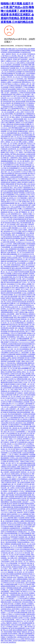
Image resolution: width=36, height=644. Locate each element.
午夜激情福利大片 (28, 188)
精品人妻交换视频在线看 (24, 223)
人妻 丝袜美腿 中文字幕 (26, 347)
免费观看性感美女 (28, 548)
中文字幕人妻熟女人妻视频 (23, 284)
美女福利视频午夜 (19, 114)
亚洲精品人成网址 (6, 82)
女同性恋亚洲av (22, 291)
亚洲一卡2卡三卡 (29, 119)
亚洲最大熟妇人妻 (27, 202)
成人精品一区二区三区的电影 (21, 210)
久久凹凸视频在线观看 (15, 453)
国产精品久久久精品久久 (13, 84)
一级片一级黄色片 (6, 54)
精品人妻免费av (5, 154)
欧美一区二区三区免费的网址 (24, 307)
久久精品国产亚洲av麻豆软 (9, 70)
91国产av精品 (5, 123)
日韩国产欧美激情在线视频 (27, 93)
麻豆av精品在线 (29, 80)
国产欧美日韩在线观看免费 (17, 628)
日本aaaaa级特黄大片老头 (23, 195)
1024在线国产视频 (26, 65)
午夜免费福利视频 (22, 635)
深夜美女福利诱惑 (12, 514)
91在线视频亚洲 (17, 135)
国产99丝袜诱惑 (22, 59)
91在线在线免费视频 (10, 175)
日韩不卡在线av (10, 152)
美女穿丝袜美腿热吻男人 (15, 414)
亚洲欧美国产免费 (11, 395)
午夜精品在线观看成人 (23, 542)
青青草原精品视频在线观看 (23, 495)
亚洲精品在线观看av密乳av (14, 258)
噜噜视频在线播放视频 (11, 267)
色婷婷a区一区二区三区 (27, 319)
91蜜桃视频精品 (22, 558)
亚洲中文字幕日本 (22, 70)
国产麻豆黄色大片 (12, 159)
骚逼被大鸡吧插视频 (9, 281)
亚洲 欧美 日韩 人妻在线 (10, 428)
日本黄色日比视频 (20, 614)
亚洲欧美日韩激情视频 (9, 412)
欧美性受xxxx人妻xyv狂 (23, 260)
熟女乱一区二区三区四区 (19, 54)
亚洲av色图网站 (19, 121)
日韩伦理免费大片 (24, 149)
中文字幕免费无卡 (19, 107)
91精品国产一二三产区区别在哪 (17, 598)
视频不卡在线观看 (19, 518)
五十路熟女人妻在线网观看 (26, 267)
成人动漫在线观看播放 (18, 247)
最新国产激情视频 (19, 193)
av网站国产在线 (11, 110)
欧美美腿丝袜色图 (13, 332)
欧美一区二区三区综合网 (22, 186)
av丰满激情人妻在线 (20, 604)
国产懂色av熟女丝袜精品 (18, 154)
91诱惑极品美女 (22, 532)
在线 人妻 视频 (29, 537)
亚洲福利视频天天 (20, 323)
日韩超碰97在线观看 (11, 245)
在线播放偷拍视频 (22, 205)
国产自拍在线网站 (11, 89)
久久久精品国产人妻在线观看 (11, 65)
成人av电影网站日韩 (22, 541)
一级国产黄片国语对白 (21, 314)
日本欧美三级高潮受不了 (16, 87)
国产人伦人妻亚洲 (28, 233)
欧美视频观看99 (28, 447)
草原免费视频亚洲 (8, 193)
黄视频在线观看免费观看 (21, 507)
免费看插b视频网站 (15, 66)
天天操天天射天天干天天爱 (24, 163)
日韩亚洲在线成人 (16, 265)
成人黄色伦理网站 (8, 114)
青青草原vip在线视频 (15, 72)
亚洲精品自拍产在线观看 (8, 68)
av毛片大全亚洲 (7, 219)
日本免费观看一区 (9, 500)
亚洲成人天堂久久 (6, 105)
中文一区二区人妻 (19, 161)
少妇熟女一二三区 (13, 440)
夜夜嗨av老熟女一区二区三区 (25, 372)
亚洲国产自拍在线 (25, 330)
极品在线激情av (15, 425)
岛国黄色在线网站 (20, 456)
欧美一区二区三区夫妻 (11, 368)
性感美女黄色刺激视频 (15, 530)
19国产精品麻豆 (10, 495)
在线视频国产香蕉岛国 (20, 590)
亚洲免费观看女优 (11, 163)
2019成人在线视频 (27, 293)
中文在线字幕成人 (20, 583)
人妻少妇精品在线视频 (7, 121)
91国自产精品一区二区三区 (22, 389)
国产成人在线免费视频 (20, 493)
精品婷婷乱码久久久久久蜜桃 (13, 231)
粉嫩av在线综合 (29, 312)
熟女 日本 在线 (26, 298)
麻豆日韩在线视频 (17, 140)
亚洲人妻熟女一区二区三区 (24, 337)
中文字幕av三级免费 (29, 618)
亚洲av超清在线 (7, 237)
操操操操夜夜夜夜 (7, 94)
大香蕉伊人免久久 (13, 490)
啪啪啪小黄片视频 (15, 526)
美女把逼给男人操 (8, 103)
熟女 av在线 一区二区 (13, 330)
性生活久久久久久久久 (9, 79)
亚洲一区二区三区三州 (17, 137)
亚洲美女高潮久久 (11, 260)
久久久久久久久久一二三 (8, 256)
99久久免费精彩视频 (9, 335)
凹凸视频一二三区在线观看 (16, 80)
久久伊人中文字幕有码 (24, 584)
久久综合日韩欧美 (21, 295)
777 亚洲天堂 (23, 310)
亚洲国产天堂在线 (22, 145)
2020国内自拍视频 (17, 377)
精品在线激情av (5, 374)
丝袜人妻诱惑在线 (8, 124)
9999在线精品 (11, 284)
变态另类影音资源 (28, 72)
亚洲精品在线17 (17, 367)
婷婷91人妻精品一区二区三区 (9, 142)
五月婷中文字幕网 (20, 384)
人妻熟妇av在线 (25, 565)
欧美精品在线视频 (19, 124)
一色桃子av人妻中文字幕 (22, 620)
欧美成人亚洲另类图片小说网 (15, 609)
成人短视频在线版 (13, 391)
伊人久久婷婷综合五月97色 (26, 254)
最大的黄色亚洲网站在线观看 (11, 346)
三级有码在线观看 (18, 119)
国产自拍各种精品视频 (19, 105)
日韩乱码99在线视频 (17, 625)
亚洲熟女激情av (24, 58)
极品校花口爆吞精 (29, 400)
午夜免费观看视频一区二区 (24, 226)
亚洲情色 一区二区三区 (10, 560)
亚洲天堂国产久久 (8, 96)
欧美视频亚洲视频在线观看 (15, 460)
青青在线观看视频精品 (23, 256)
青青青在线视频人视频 (24, 523)
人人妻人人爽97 (19, 112)
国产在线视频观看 (27, 634)
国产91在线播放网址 (9, 195)
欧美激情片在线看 (27, 182)
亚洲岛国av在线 (11, 577)
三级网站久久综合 (11, 61)
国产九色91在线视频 (20, 96)
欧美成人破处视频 (26, 488)
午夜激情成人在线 (22, 577)
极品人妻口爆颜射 (11, 479)
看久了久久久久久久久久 (22, 342)
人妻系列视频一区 (26, 353)
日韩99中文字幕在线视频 (12, 147)
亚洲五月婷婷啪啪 (15, 469)
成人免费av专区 (12, 558)
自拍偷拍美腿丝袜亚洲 (19, 219)
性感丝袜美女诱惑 (24, 181)
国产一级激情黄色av (13, 93)
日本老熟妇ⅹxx (25, 309)
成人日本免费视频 (23, 133)
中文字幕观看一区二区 (23, 597)
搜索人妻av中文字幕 (15, 277)
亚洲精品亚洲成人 (23, 131)
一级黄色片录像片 (11, 200)
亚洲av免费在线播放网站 (10, 254)
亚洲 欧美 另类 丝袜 (26, 563)
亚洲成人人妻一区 (26, 84)
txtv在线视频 (30, 263)
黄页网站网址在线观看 (23, 75)
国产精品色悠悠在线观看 (11, 282)
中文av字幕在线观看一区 (13, 563)
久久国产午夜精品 (19, 312)
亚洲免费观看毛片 (15, 168)
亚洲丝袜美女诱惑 (10, 621)
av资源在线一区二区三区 (8, 397)
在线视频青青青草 (8, 416)
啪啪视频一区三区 (12, 291)
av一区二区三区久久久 (9, 63)
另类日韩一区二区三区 (13, 77)
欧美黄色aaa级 (31, 152)
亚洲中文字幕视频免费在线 (9, 532)
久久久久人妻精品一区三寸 (17, 289)
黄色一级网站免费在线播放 (17, 244)
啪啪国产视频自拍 (22, 632)
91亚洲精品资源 (17, 602)
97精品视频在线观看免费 (26, 356)
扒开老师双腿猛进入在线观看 (21, 402)
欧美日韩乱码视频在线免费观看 (12, 574)
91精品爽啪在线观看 (15, 502)
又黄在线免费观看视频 (11, 533)
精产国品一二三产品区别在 (21, 576)
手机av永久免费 (29, 121)
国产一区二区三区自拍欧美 (12, 172)
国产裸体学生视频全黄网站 (24, 535)
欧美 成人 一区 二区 (22, 570)
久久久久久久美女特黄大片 (15, 98)
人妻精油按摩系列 (22, 251)
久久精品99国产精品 (7, 217)
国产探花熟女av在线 (9, 307)
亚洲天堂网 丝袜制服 (9, 242)
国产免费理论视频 (26, 86)
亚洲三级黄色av (21, 63)
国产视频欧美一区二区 (25, 212)
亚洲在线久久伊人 (8, 446)
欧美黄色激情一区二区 (22, 335)
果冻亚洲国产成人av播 (19, 237)
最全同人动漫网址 (28, 203)
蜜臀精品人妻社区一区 (9, 100)
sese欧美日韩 (27, 351)
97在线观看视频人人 (21, 432)
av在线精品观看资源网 (16, 177)
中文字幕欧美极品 (23, 179)
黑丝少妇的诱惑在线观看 (24, 166)
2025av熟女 (13, 145)
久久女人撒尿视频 (23, 514)
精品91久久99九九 (9, 138)
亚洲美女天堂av (21, 89)
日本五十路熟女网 (13, 511)
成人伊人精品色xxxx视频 (25, 419)
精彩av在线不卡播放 (21, 451)
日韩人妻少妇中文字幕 (9, 226)
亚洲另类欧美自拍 (29, 360)
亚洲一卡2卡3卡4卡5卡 (17, 553)
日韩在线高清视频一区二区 (12, 611)
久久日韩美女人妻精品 (21, 170)
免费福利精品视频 (22, 363)
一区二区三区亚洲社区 (23, 110)
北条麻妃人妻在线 (17, 216)
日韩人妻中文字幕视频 (24, 296)
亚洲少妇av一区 (20, 151)
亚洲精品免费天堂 (17, 476)
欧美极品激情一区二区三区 (20, 481)
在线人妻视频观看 (10, 249)
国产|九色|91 (23, 282)
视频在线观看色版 (8, 507)
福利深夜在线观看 (11, 542)
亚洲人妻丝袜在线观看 (19, 101)
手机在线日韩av (11, 363)
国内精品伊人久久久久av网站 (24, 270)
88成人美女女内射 (17, 351)
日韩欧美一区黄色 (12, 59)
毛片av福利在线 (21, 61)
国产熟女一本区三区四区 (15, 188)
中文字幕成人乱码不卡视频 (23, 138)
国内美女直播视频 (19, 191)
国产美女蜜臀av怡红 (19, 73)
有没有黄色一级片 (22, 79)
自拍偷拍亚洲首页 (13, 58)
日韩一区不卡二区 (13, 463)
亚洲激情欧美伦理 (19, 103)
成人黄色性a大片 (12, 198)
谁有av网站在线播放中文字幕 (21, 288)
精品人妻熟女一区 (17, 117)
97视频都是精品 (30, 114)
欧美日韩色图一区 (26, 325)
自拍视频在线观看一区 (9, 75)
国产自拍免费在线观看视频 (13, 605)
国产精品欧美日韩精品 (9, 223)
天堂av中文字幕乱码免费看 (19, 333)
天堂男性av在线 (14, 458)
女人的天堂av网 (28, 128)
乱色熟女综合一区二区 (7, 116)
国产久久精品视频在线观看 (22, 126)
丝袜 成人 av (12, 151)
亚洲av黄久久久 (10, 404)
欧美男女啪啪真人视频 (13, 467)
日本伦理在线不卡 (23, 245)
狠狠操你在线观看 (21, 354)
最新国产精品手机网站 (27, 326)
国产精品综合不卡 (26, 474)
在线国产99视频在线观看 (23, 375)
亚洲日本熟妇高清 (12, 419)
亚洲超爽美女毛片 (16, 214)
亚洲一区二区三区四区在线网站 (25, 68)
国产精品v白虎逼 (12, 523)
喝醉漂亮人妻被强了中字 (16, 123)
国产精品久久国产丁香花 (26, 440)
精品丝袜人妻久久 (24, 332)
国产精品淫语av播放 (21, 184)
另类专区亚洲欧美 (8, 447)
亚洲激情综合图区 (8, 107)
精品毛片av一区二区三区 (10, 546)
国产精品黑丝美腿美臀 (15, 435)
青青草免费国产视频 (24, 159)
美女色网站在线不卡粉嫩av (15, 209)
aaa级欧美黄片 (13, 407)
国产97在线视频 (19, 442)
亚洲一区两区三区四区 (28, 66)
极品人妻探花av (24, 158)
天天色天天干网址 (26, 172)
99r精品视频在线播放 (21, 156)
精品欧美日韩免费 (11, 365)
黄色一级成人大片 (15, 316)
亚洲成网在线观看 (8, 317)
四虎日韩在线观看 (28, 140)
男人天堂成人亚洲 (9, 302)
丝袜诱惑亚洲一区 (13, 149)
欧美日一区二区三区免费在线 (25, 100)
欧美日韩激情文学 (22, 249)
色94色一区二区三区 (9, 323)
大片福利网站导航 (11, 637)
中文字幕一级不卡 (21, 279)
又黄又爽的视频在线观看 (15, 128)
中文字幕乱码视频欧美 (24, 533)
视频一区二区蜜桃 (8, 590)
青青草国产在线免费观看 (8, 361)
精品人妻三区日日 (9, 186)
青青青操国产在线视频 (17, 537)
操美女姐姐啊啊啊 (23, 368)
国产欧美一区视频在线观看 (17, 486)
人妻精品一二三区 (6, 454)
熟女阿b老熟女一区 (19, 426)
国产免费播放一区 (11, 251)
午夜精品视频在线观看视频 (24, 421)
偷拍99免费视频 (24, 458)
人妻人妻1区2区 (5, 474)
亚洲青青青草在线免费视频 (12, 238)
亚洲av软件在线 (9, 604)
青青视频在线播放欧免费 (14, 588)
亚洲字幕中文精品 (14, 309)
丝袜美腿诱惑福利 (12, 133)
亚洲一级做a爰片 (20, 328)
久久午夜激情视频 (13, 109)
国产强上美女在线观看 (19, 263)
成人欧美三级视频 (8, 426)
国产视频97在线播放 (13, 181)
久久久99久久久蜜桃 (7, 512)
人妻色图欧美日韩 (8, 126)
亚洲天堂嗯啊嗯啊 (17, 233)
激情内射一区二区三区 (17, 253)
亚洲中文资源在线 (19, 217)
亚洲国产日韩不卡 (12, 179)
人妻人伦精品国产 (11, 409)
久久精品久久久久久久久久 (23, 242)
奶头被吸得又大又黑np (17, 491)
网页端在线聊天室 (6, 268)
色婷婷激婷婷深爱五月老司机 (18, 498)
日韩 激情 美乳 (22, 144)
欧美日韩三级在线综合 (16, 423)
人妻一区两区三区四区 (23, 409)
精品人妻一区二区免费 (24, 56)
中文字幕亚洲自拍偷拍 (7, 549)
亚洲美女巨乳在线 (15, 319)
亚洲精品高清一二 (26, 469)
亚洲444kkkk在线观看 (21, 173)
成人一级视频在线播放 (13, 595)
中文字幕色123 (10, 614)
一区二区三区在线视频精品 (21, 349)
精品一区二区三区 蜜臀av (27, 511)
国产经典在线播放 (30, 395)
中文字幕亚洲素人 (22, 198)
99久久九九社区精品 (17, 548)
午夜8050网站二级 (9, 641)
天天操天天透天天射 (22, 200)
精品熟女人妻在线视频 (7, 314)
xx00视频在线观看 (25, 147)
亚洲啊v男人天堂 (14, 303)
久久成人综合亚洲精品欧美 (23, 549)
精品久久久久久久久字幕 (14, 202)
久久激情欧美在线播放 (21, 405)
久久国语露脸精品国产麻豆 (16, 418)
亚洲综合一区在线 (13, 310)
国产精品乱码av (13, 196)
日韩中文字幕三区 (6, 321)
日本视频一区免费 (17, 465)
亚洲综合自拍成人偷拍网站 (20, 274)
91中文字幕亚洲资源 (24, 616)
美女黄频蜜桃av (11, 337)
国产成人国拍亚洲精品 (26, 490)
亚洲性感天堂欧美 (26, 467)
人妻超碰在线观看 (14, 472)
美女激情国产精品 (11, 372)
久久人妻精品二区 (12, 556)
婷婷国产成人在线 (26, 238)
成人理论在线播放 (27, 135)
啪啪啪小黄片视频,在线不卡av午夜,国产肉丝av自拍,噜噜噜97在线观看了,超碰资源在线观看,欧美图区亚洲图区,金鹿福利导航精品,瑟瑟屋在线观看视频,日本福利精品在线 (18, 51)
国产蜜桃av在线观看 (28, 277)
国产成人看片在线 (20, 433)
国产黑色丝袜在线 (6, 101)
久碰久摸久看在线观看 (11, 296)
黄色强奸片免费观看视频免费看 (25, 189)
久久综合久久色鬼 (17, 551)
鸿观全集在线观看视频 (23, 412)
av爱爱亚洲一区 (5, 425)
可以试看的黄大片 (23, 261)
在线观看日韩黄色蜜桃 (11, 91)
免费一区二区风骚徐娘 (19, 235)
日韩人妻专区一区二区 (21, 562)
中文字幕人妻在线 (12, 131)
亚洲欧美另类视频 (15, 86)
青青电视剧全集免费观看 (8, 279)
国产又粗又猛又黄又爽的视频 (22, 470)
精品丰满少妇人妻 (15, 325)
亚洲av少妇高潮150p (10, 379)
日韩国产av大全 (20, 397)
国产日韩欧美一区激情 (21, 393)
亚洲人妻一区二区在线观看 (17, 221)
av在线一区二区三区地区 (10, 144)
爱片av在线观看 (9, 493)
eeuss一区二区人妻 (6, 400)
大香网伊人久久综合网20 (24, 175)
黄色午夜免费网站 (6, 235)
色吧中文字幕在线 (27, 231)
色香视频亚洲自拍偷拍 (21, 116)
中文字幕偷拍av (30, 103)
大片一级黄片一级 (20, 152)
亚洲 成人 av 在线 (13, 212)
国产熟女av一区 (24, 109)
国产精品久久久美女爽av (10, 56)
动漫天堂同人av (7, 119)
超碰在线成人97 (18, 447)
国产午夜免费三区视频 (23, 555)
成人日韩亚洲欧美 (8, 521)
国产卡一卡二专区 (8, 389)
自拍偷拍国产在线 (22, 437)
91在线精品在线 (17, 82)
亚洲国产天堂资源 (9, 342)
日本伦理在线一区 (23, 91)
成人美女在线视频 (23, 428)
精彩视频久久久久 (17, 228)
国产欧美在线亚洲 (20, 302)
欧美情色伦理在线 (27, 574)
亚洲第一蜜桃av (21, 361)
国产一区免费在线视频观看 (21, 339)
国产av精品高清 (5, 505)
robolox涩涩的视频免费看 (18, 130)
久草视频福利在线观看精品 (11, 519)
